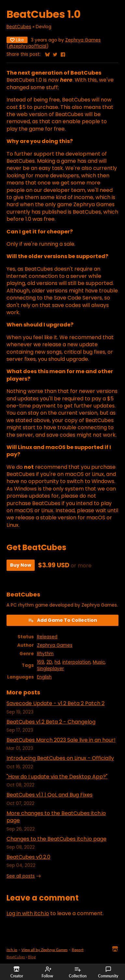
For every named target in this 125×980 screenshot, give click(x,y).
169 (41, 662)
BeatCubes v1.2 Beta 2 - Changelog (51, 722)
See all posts (21, 876)
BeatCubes (19, 27)
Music (99, 662)
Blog (32, 957)
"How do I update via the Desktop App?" (57, 777)
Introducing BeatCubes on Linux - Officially (60, 758)
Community (108, 972)
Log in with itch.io (28, 913)
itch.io (12, 950)
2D (49, 662)
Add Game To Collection (62, 620)
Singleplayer (50, 669)
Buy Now (21, 565)
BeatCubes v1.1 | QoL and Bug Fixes (50, 795)
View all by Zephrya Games (44, 950)
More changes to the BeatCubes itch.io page (56, 817)
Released (47, 637)
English (44, 677)
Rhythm (45, 654)
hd (57, 662)
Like (17, 40)
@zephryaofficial (28, 46)
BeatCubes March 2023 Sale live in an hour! (61, 740)
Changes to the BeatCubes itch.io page (56, 839)
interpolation (76, 662)
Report (78, 950)
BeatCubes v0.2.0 (28, 857)
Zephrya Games (83, 40)
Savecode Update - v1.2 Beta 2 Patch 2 (56, 703)
